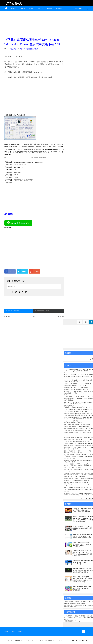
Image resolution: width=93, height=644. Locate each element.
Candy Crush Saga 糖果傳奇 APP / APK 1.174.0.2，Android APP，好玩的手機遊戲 (82, 588)
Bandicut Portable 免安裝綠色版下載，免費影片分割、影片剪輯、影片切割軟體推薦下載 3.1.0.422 (83, 570)
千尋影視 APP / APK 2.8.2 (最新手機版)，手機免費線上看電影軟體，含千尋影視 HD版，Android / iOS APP (83, 510)
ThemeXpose (36, 641)
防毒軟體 (22, 8)
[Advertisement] (34, 24)
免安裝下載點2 (29, 180)
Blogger (61, 641)
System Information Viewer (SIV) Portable (26, 162)
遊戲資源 (59, 8)
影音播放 (31, 8)
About (13, 631)
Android (14, 8)
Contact (20, 631)
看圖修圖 (50, 8)
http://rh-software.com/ (20, 165)
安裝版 (16, 177)
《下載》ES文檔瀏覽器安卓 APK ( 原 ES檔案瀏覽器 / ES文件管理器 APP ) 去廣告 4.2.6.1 (82, 544)
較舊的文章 (61, 316)
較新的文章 (7, 316)
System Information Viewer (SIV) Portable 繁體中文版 (20, 144)
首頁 (34, 316)
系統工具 (41, 8)
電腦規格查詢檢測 (32, 49)
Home (6, 631)
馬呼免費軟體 (15, 4)
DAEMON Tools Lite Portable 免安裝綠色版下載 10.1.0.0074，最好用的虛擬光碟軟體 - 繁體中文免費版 (82, 536)
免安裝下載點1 (18, 180)
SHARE (9, 271)
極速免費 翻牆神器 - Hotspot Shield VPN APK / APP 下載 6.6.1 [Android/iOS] (83, 562)
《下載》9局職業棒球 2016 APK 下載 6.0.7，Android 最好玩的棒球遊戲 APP (82, 528)
